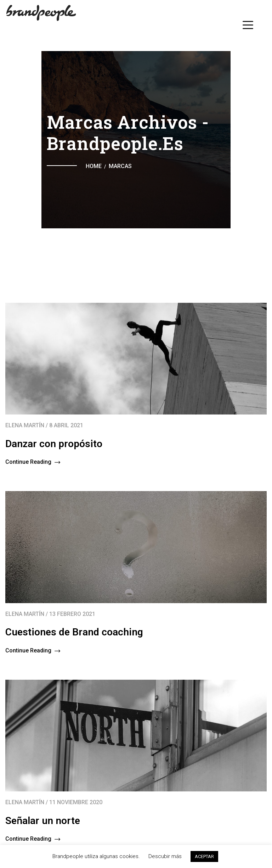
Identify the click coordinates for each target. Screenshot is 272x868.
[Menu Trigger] (248, 25)
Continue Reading (33, 462)
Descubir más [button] (165, 856)
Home (94, 166)
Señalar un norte (43, 821)
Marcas (120, 166)
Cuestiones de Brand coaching (74, 632)
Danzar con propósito (54, 444)
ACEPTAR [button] (204, 856)
